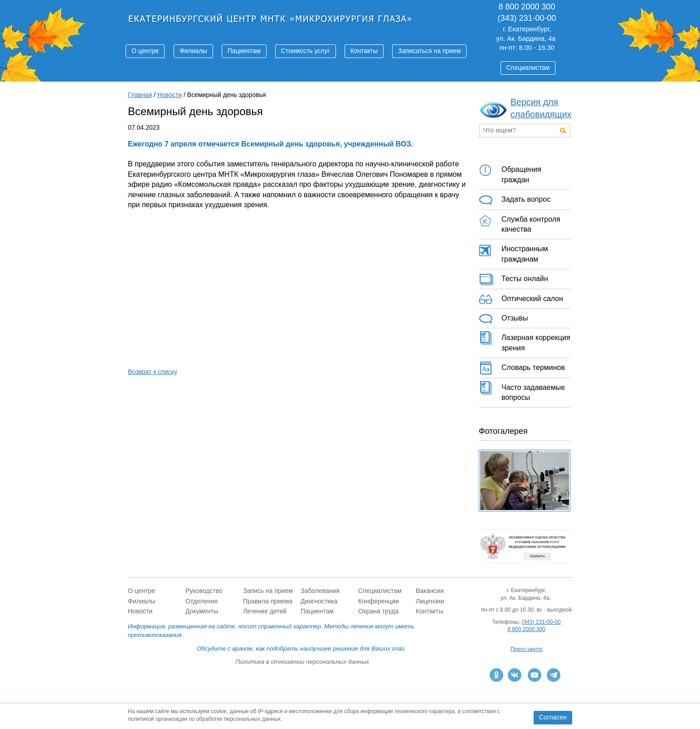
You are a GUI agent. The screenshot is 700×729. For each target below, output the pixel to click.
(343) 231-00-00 (541, 622)
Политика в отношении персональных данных (302, 662)
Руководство (204, 591)
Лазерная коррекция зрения (525, 341)
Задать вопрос (515, 200)
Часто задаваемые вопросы (522, 391)
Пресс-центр (526, 649)
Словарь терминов (522, 368)
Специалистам (528, 68)
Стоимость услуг (306, 51)
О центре (145, 51)
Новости (170, 95)
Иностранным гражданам (513, 253)
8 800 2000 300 (526, 629)
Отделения (202, 601)
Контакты (364, 51)
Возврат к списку (153, 372)
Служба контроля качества (520, 223)
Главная (140, 95)
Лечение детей (265, 611)
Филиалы (193, 51)
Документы (202, 611)
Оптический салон (521, 299)
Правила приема (268, 601)
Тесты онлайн (513, 279)
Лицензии (430, 601)
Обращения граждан (510, 173)
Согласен (553, 717)
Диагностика (319, 601)
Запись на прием (268, 591)
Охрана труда (378, 611)
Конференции (379, 601)
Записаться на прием (429, 51)
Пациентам (244, 51)
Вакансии (430, 591)
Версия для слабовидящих (541, 108)
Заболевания (320, 591)
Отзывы (503, 319)
